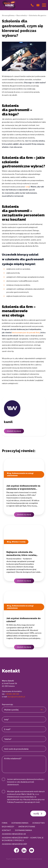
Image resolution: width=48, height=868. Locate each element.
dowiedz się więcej (14, 431)
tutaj (27, 187)
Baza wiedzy (22, 15)
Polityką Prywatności (15, 802)
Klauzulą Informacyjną (32, 799)
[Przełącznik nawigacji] (44, 5)
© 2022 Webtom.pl (23, 859)
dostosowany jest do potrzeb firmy (26, 332)
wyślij (38, 814)
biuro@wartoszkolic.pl (16, 697)
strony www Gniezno (36, 859)
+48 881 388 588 (12, 694)
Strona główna (8, 15)
